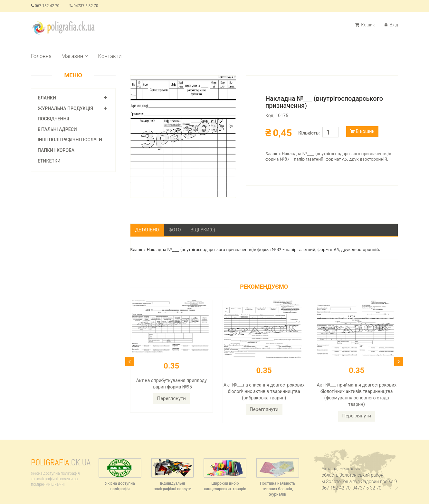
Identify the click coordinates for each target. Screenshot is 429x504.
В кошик (362, 131)
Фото (175, 230)
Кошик (365, 25)
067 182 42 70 (45, 6)
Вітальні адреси (57, 129)
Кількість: (309, 133)
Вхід (391, 25)
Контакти (110, 56)
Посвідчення (53, 119)
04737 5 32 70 (84, 6)
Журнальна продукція (65, 108)
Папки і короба (56, 150)
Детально (147, 230)
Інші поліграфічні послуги (70, 140)
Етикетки (49, 161)
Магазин (75, 56)
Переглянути (171, 398)
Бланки (47, 98)
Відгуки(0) (203, 230)
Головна (41, 56)
